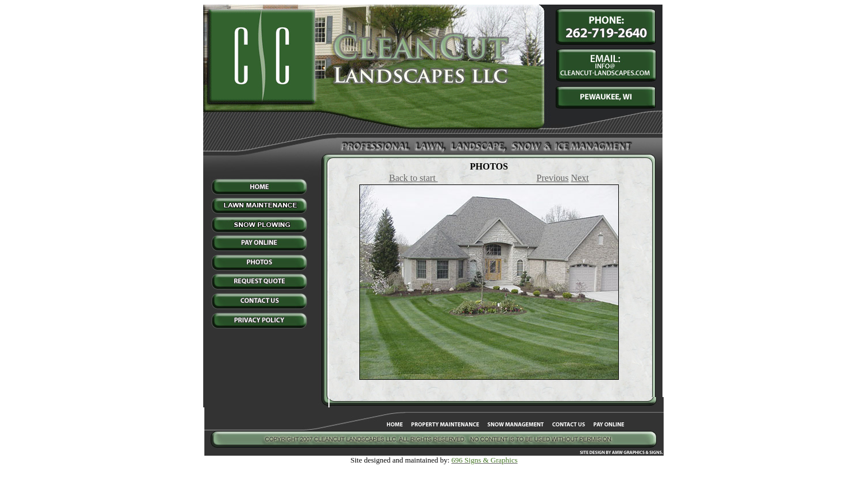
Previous (553, 178)
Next (580, 178)
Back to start (414, 178)
